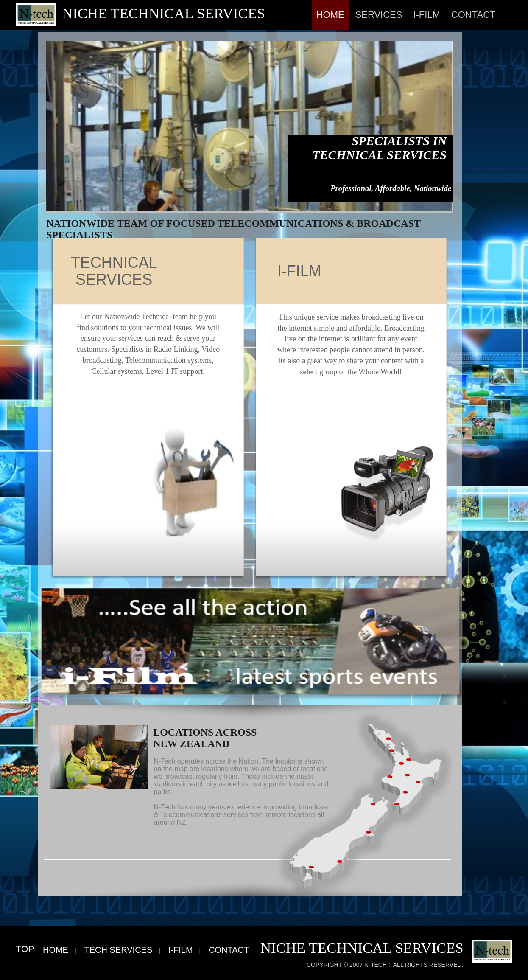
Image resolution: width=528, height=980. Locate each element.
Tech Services (118, 950)
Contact (474, 15)
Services (379, 15)
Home (330, 15)
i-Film (427, 15)
